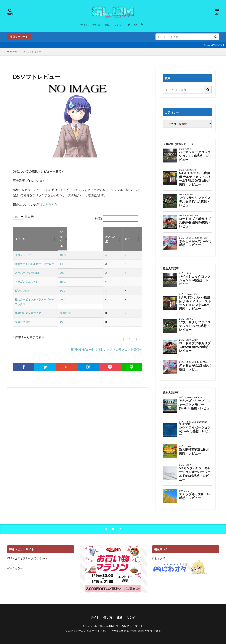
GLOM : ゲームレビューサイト (124, 626)
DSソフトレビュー (32, 52)
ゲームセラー (15, 568)
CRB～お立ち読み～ (19, 558)
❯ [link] (136, 339)
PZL (63, 291)
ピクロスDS (22, 290)
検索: (98, 219)
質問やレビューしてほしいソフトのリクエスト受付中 (107, 349)
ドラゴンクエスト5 (26, 282)
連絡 (107, 25)
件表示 (29, 217)
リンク (118, 25)
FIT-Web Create (117, 631)
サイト (84, 25)
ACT (63, 273)
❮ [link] (124, 339)
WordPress (153, 631)
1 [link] (130, 339)
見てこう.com (39, 558)
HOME (14, 52)
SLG (63, 313)
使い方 (96, 25)
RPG (63, 255)
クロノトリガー (24, 255)
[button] (54, 239)
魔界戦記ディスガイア (28, 313)
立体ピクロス (23, 322)
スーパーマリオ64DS (27, 273)
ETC (63, 264)
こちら (62, 190)
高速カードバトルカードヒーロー (34, 264)
